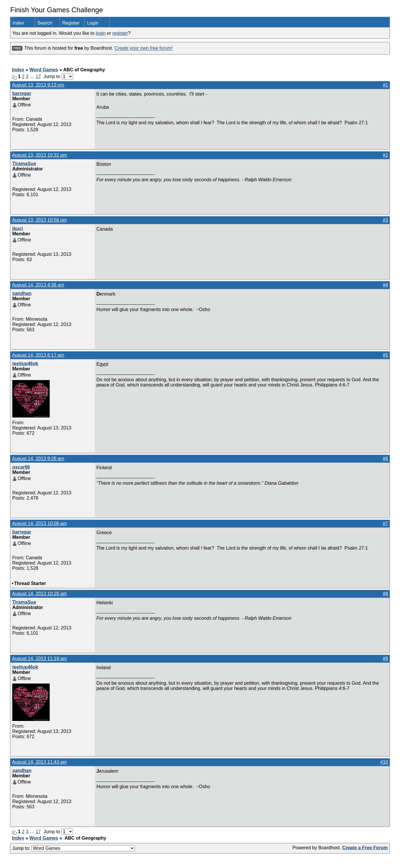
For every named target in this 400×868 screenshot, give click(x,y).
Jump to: (73, 848)
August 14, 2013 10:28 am (39, 594)
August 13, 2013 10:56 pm (39, 220)
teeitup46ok (25, 364)
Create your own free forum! (144, 48)
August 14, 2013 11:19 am (39, 659)
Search (45, 23)
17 (38, 76)
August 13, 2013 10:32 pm (39, 155)
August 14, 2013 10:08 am (39, 523)
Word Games (44, 70)
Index (18, 23)
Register (71, 23)
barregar (22, 93)
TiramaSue (24, 164)
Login (93, 23)
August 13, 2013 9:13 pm (38, 85)
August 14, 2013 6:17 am (38, 355)
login (101, 33)
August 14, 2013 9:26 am (38, 459)
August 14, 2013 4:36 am (38, 285)
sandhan (22, 293)
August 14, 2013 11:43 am (39, 762)
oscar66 (21, 467)
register (120, 33)
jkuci (18, 228)
